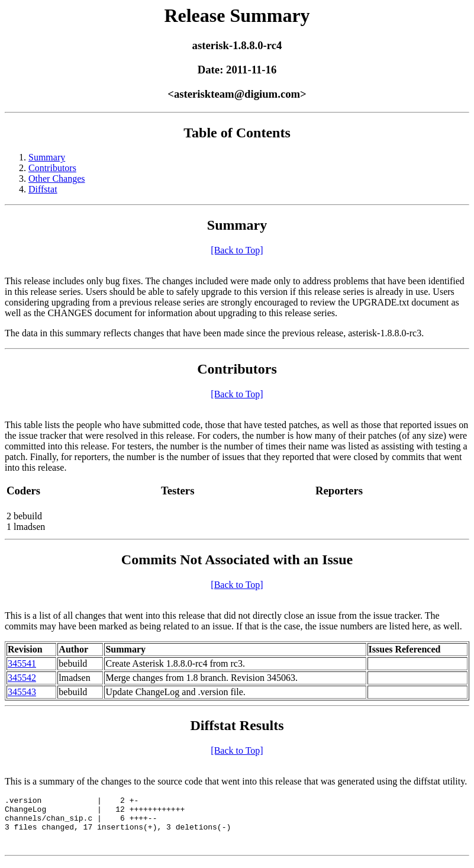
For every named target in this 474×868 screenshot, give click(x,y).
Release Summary (237, 15)
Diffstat (43, 189)
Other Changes (57, 179)
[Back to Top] (237, 250)
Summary (47, 157)
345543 (22, 692)
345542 (22, 678)
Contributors (52, 168)
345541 (22, 663)
